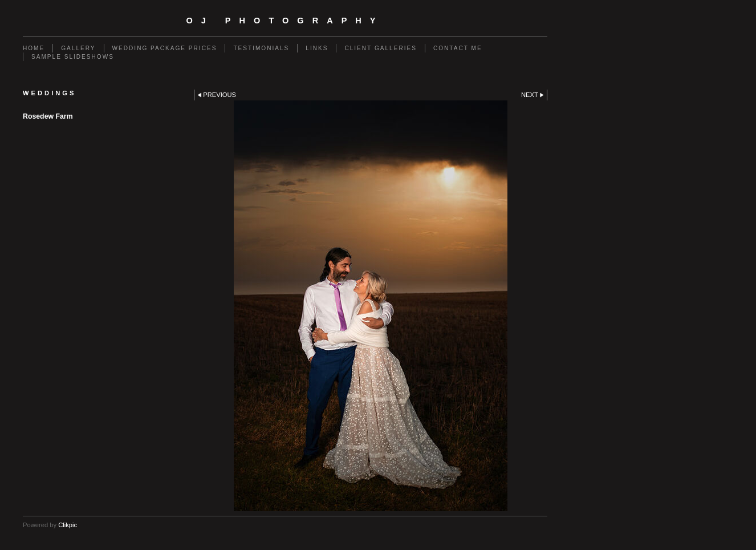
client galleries (380, 48)
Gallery (78, 48)
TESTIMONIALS (261, 48)
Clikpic (68, 525)
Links (317, 48)
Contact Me (458, 48)
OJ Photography (285, 21)
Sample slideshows (73, 57)
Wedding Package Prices (165, 48)
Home (34, 48)
